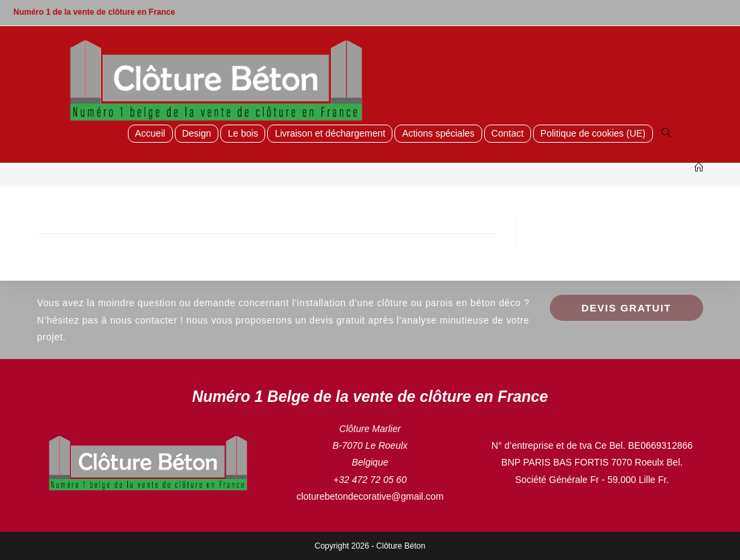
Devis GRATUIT (626, 308)
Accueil (150, 133)
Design (197, 133)
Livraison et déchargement (330, 133)
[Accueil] (699, 168)
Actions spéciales (438, 133)
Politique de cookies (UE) (593, 133)
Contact (508, 133)
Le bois (243, 133)
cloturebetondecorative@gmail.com (370, 496)
